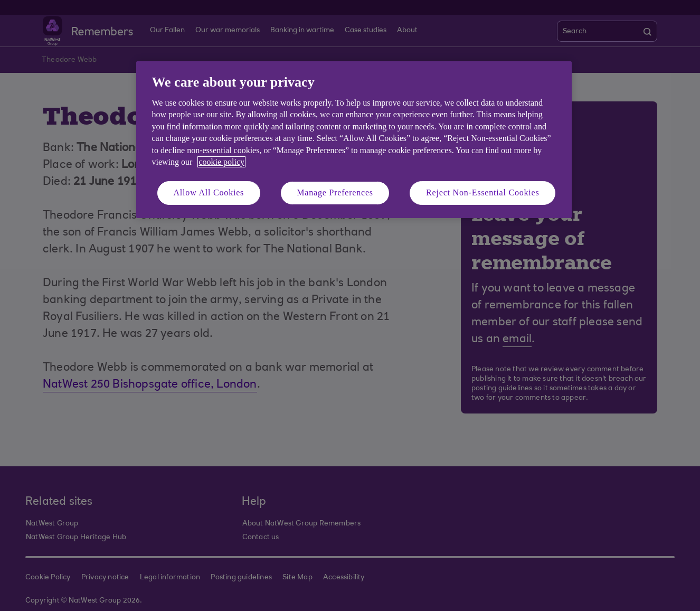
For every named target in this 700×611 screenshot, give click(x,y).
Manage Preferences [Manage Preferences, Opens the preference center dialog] (335, 192)
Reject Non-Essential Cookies (483, 192)
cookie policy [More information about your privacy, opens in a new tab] (221, 162)
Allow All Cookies (209, 192)
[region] (354, 140)
